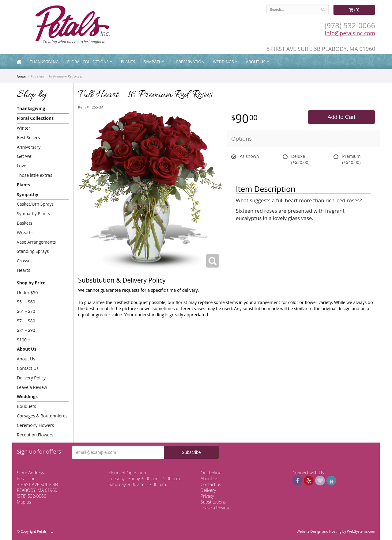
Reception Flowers (35, 435)
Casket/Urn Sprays (35, 204)
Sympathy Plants (33, 213)
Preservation (190, 62)
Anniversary (29, 147)
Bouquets (26, 406)
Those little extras (34, 175)
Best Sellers (28, 137)
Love (22, 166)
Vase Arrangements (36, 242)
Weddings (223, 62)
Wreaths (25, 232)
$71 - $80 (26, 321)
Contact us (211, 484)
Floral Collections (88, 62)
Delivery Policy (31, 378)
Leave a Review (32, 387)
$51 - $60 (26, 302)
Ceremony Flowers (35, 425)
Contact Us (28, 368)
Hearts (23, 270)
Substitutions (213, 502)
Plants (128, 62)
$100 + (24, 340)
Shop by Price (31, 283)
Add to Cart (341, 117)
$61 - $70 (26, 311)
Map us (24, 502)
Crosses (25, 261)
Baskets (24, 223)
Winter (24, 128)
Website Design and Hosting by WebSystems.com (336, 531)
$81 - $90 (26, 330)
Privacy (207, 496)
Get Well (25, 156)
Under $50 (27, 293)
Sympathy (154, 62)
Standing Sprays (33, 251)
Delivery (208, 490)
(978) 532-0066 (350, 25)
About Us (256, 62)
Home (21, 76)
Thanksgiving (44, 62)
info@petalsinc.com (350, 33)
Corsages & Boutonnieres (42, 416)
